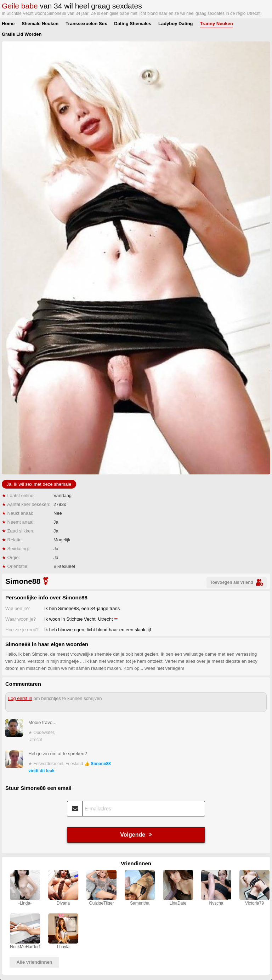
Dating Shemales (133, 24)
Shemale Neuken (40, 24)
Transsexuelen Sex (86, 24)
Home (8, 24)
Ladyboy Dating (176, 24)
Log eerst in (20, 698)
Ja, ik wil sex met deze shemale (39, 484)
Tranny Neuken (217, 24)
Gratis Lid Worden (22, 34)
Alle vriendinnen (34, 962)
